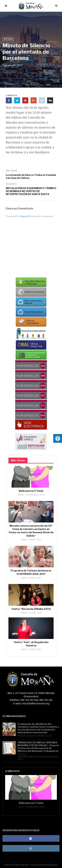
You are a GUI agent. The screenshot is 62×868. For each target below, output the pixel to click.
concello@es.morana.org (36, 703)
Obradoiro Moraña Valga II (39, 736)
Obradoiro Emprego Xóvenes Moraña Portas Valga (38, 758)
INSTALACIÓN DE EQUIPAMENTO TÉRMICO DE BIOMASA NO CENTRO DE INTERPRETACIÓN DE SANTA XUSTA (31, 191)
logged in (26, 216)
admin (21, 495)
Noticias (8, 39)
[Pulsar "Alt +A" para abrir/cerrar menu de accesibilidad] (58, 438)
